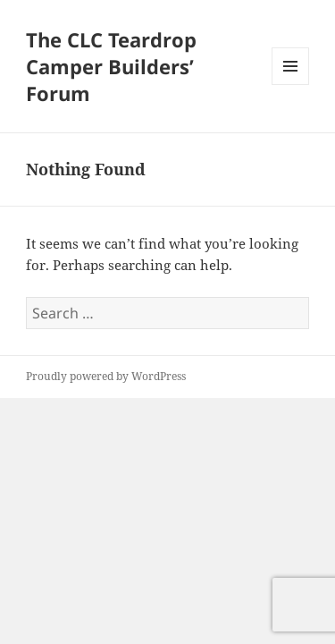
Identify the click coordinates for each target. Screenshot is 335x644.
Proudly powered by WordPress (106, 376)
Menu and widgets (291, 85)
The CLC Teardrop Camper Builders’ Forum (111, 66)
